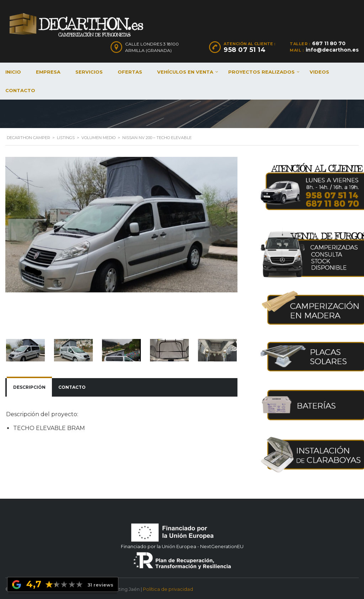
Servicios (89, 72)
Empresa (48, 72)
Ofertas (130, 72)
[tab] (29, 387)
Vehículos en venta (185, 72)
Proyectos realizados (261, 72)
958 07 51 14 (245, 50)
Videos (319, 72)
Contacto (72, 387)
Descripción (29, 387)
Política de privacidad (168, 588)
